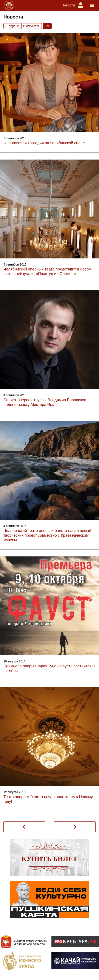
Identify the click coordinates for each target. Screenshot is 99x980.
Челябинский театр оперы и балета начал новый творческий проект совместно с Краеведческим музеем (47, 535)
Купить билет (50, 859)
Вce (47, 26)
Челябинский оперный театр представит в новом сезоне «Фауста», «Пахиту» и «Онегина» (47, 272)
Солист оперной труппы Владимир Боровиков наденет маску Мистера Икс (45, 402)
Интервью (12, 26)
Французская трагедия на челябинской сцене (44, 143)
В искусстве (32, 26)
